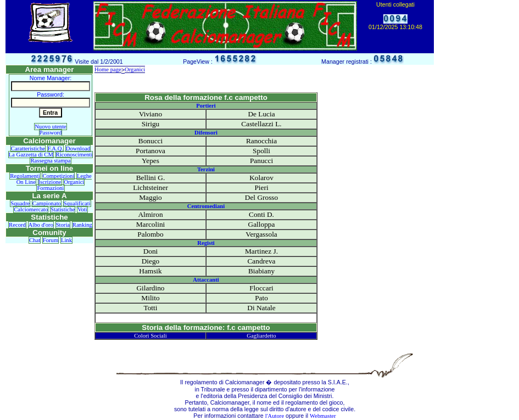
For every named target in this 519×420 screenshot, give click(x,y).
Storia (63, 225)
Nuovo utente (51, 127)
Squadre (20, 203)
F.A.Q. (55, 149)
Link (66, 240)
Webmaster (323, 416)
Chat (35, 240)
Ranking (82, 225)
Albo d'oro (41, 225)
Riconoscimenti (74, 155)
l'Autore (275, 416)
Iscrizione (50, 182)
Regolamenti (25, 176)
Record (17, 225)
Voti (82, 209)
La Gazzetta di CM (31, 155)
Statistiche (63, 209)
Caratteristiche (28, 149)
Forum (51, 240)
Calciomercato (31, 209)
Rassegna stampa (50, 161)
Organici (74, 182)
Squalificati (77, 203)
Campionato (47, 203)
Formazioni (50, 188)
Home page (108, 69)
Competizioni (58, 176)
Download (78, 149)
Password (51, 133)
